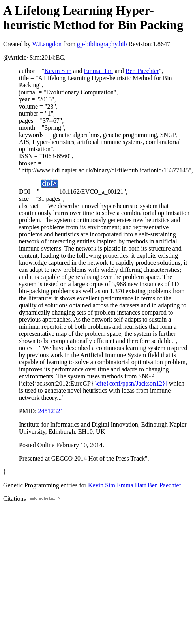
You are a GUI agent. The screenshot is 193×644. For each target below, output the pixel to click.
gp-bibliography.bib (102, 44)
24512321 (51, 411)
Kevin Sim (58, 71)
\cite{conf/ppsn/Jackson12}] (131, 383)
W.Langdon (47, 44)
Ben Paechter (142, 71)
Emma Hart (98, 71)
